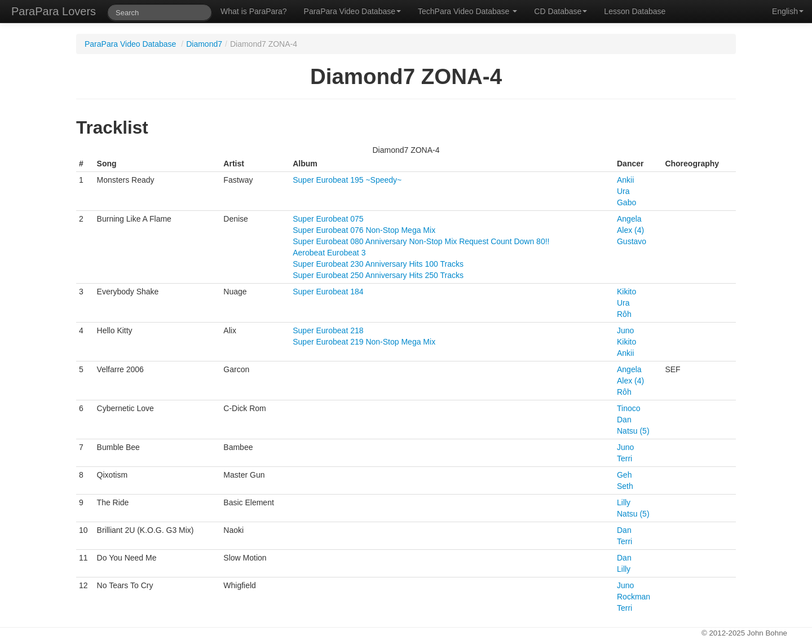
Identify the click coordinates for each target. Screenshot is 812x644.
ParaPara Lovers (54, 11)
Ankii (625, 180)
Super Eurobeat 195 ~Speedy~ (347, 180)
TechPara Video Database (467, 11)
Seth (625, 486)
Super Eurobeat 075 (328, 219)
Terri (625, 458)
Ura (623, 191)
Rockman (634, 597)
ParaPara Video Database (352, 11)
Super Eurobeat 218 (328, 330)
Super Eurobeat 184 (328, 292)
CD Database (561, 11)
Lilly (624, 502)
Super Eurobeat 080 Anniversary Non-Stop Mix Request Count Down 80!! (421, 241)
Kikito (626, 292)
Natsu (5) (633, 431)
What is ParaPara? (254, 11)
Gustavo (632, 241)
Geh (624, 475)
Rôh (624, 314)
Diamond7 (204, 44)
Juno (625, 330)
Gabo (626, 202)
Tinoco (629, 408)
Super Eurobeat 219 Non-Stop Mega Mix (364, 342)
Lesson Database (635, 11)
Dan (624, 420)
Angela (629, 219)
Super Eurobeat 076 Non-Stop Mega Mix (364, 230)
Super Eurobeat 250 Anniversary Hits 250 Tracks (378, 275)
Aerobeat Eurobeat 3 (329, 253)
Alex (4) (630, 230)
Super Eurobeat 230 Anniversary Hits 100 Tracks (378, 264)
